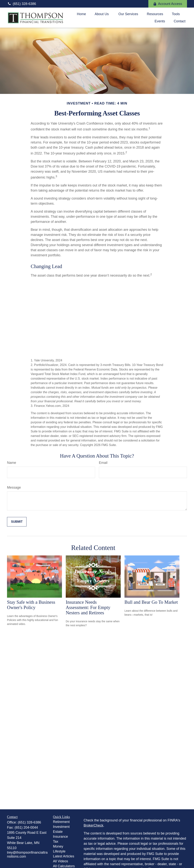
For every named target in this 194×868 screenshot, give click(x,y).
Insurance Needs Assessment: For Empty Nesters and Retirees (88, 607)
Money (58, 846)
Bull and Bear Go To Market (151, 602)
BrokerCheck (93, 825)
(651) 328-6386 (22, 4)
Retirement (61, 822)
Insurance (61, 837)
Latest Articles (64, 856)
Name (12, 463)
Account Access (168, 4)
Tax (56, 841)
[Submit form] (17, 522)
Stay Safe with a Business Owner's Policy (31, 605)
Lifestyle (59, 851)
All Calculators (64, 866)
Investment (61, 827)
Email (103, 463)
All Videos (61, 861)
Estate (58, 832)
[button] (81, 14)
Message (14, 487)
